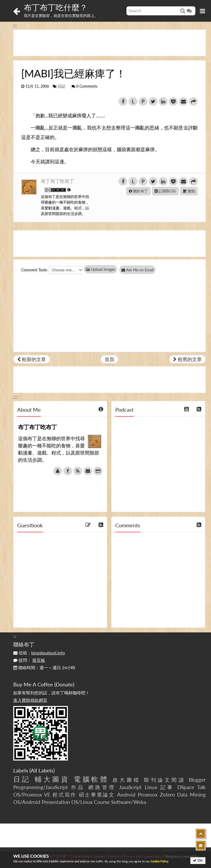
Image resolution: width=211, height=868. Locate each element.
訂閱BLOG (165, 191)
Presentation (56, 802)
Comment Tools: (34, 270)
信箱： (39, 653)
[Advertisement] (109, 43)
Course (102, 802)
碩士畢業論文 (97, 795)
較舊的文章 (187, 359)
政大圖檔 (127, 780)
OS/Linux (82, 802)
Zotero (167, 795)
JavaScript (130, 787)
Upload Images (100, 269)
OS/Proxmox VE (32, 795)
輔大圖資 (52, 779)
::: (15, 25)
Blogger (197, 780)
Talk (201, 787)
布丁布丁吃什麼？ (56, 7)
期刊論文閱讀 (164, 780)
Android (126, 795)
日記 (61, 86)
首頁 (109, 359)
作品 (78, 787)
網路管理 (102, 787)
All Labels (42, 770)
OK (198, 860)
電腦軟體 (91, 779)
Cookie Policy (159, 861)
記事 (167, 787)
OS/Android (27, 802)
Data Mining (191, 795)
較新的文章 (32, 359)
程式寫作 (65, 795)
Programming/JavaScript (41, 787)
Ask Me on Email (141, 270)
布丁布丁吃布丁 (58, 181)
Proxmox (148, 795)
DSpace (186, 787)
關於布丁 (138, 191)
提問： (29, 660)
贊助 (189, 191)
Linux (151, 787)
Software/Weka (129, 802)
